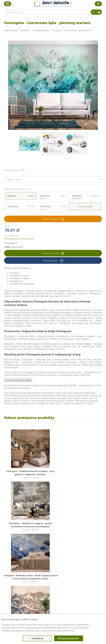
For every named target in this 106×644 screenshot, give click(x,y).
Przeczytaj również (82, 570)
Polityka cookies (50, 581)
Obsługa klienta (23, 570)
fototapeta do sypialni (20, 278)
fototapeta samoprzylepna (22, 284)
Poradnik (77, 575)
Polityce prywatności (14, 631)
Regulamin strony (50, 575)
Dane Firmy (20, 575)
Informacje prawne (51, 570)
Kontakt (19, 588)
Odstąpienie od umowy (53, 585)
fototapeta (15, 273)
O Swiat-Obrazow (23, 578)
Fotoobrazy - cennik (82, 578)
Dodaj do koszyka (53, 253)
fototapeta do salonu (19, 275)
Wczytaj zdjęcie (51, 260)
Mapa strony (79, 585)
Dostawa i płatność (24, 581)
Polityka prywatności (51, 578)
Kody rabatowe (22, 585)
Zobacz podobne (51, 219)
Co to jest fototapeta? (83, 581)
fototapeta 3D (16, 281)
